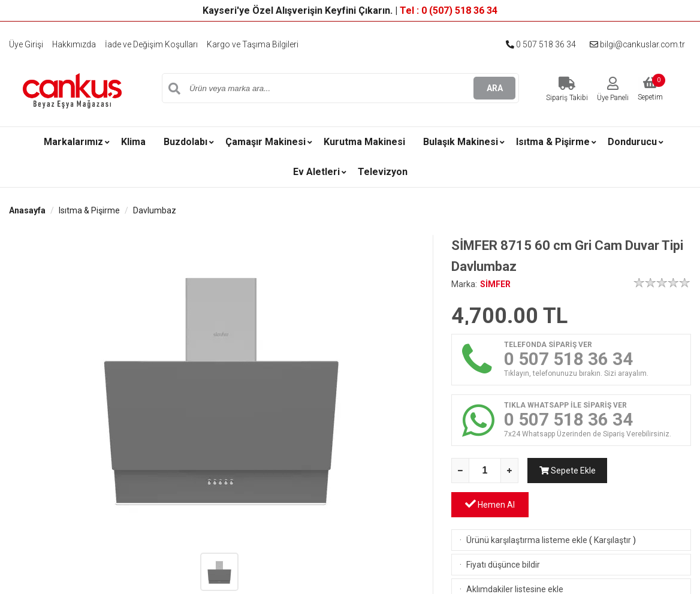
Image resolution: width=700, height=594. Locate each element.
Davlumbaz (155, 210)
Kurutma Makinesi (364, 142)
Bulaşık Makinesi (461, 142)
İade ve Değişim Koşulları (152, 44)
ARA (495, 88)
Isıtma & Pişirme (553, 142)
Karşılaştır (612, 506)
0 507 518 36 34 (539, 44)
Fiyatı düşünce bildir (503, 530)
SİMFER (495, 284)
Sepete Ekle (566, 471)
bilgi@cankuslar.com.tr (636, 44)
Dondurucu (632, 142)
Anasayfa (27, 210)
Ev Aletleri (316, 172)
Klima (133, 142)
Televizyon (383, 172)
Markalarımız (73, 142)
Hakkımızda (74, 44)
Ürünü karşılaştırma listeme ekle (527, 506)
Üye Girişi (26, 44)
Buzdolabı (185, 142)
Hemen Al (652, 470)
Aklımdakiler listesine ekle (515, 555)
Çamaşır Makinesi (265, 142)
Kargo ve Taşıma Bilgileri (253, 44)
